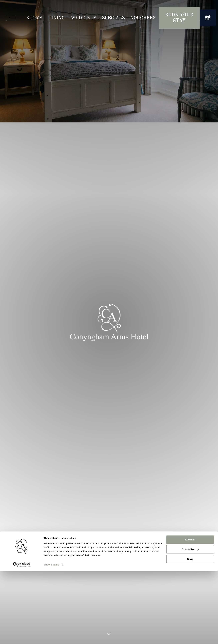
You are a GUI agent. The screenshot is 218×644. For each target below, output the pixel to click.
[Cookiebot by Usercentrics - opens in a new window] (22, 425)
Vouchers (143, 18)
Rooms (34, 18)
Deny (190, 419)
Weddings (84, 18)
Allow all (190, 399)
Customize (190, 409)
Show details (51, 424)
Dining (57, 18)
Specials (113, 18)
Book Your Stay (179, 18)
